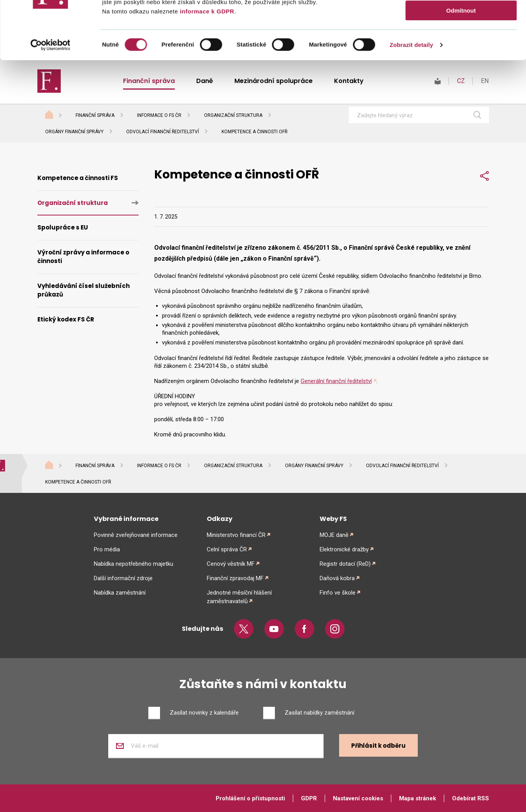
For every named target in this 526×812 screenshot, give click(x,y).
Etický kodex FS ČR (66, 319)
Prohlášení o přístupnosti (250, 798)
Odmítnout (461, 65)
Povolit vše (461, 19)
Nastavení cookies (358, 798)
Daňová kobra (337, 578)
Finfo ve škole (338, 593)
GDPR (309, 798)
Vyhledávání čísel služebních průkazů (84, 290)
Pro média (107, 549)
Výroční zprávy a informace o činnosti (83, 257)
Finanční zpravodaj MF (235, 578)
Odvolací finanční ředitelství (163, 132)
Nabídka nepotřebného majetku (134, 564)
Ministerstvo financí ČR (236, 535)
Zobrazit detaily (412, 99)
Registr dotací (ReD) (345, 564)
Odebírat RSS (471, 798)
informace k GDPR (206, 66)
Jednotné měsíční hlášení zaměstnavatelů (239, 597)
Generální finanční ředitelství (336, 381)
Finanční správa (95, 115)
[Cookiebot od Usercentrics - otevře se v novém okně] (50, 99)
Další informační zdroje (123, 578)
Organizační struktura (233, 115)
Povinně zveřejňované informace (136, 535)
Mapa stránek (418, 798)
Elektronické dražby (344, 549)
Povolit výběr (461, 42)
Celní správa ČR (227, 549)
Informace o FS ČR (159, 115)
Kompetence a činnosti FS (78, 178)
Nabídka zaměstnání (120, 593)
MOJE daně (334, 535)
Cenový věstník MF (231, 564)
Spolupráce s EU (63, 227)
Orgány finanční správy (74, 132)
